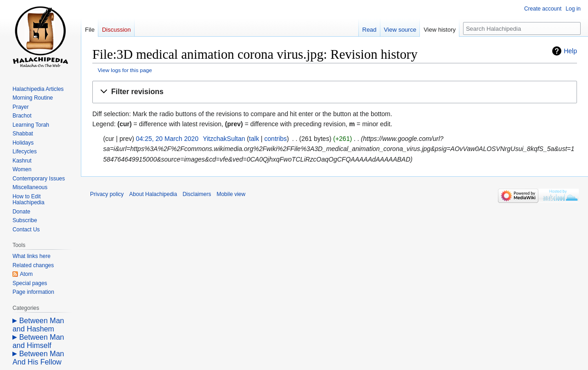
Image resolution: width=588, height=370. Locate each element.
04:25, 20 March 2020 (167, 139)
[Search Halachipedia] (522, 28)
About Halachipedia (153, 194)
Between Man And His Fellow (38, 358)
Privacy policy (107, 194)
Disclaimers (197, 194)
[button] (335, 92)
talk (254, 139)
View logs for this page (125, 70)
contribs (275, 139)
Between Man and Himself (38, 341)
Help (570, 51)
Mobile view (231, 194)
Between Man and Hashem (38, 325)
